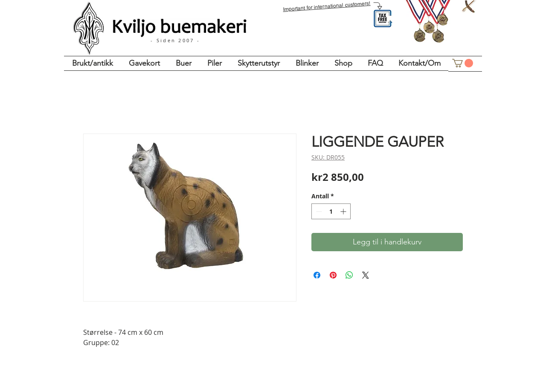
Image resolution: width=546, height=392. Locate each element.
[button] (463, 63)
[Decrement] (318, 211)
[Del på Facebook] (317, 275)
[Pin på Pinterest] (333, 275)
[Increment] (344, 211)
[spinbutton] (331, 211)
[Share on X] (366, 275)
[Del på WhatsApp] (349, 275)
